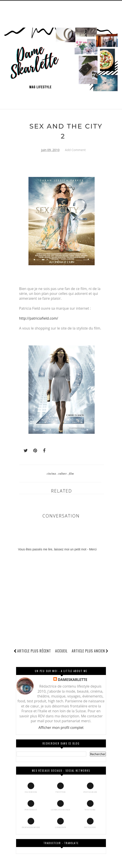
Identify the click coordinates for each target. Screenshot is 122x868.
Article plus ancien (90, 651)
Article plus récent (34, 651)
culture (63, 473)
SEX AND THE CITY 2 (66, 131)
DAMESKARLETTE (72, 680)
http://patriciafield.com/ (39, 318)
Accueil (61, 651)
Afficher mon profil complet (61, 728)
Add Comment (75, 150)
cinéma (52, 473)
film (71, 473)
